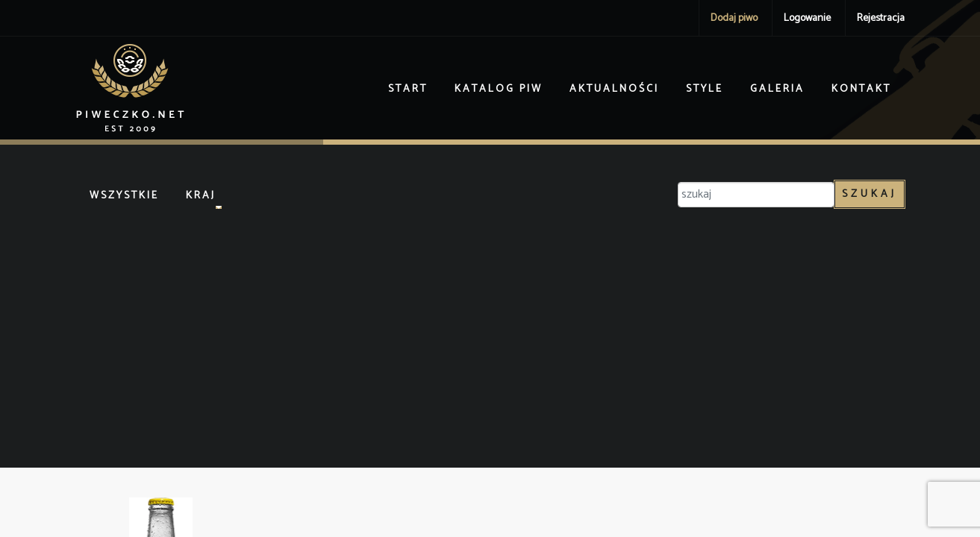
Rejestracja (881, 18)
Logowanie (807, 18)
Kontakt (861, 89)
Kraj (201, 196)
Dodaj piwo (734, 18)
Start (408, 89)
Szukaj (870, 194)
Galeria (777, 89)
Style (705, 89)
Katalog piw (499, 89)
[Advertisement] (490, 333)
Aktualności (614, 89)
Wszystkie (124, 196)
